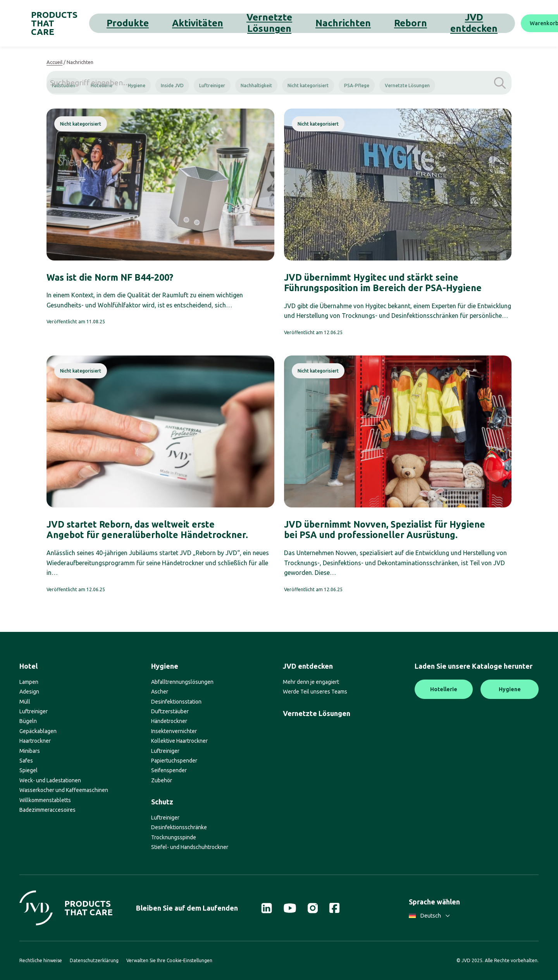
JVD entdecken (368, 23)
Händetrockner (169, 721)
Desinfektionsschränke (179, 827)
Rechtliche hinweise (41, 960)
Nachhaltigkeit (256, 85)
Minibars (30, 751)
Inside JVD (172, 85)
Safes (26, 761)
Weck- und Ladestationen (50, 780)
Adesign (29, 692)
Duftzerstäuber (170, 711)
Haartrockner (35, 741)
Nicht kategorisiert (308, 85)
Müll (25, 702)
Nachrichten (291, 23)
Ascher (160, 692)
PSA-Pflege (357, 85)
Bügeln (28, 721)
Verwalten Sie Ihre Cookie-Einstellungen (169, 960)
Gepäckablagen (38, 731)
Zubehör (162, 780)
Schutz (162, 802)
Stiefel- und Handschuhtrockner (190, 847)
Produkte (148, 23)
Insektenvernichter (174, 731)
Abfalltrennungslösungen (182, 682)
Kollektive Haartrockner (179, 741)
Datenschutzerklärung (94, 960)
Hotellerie (102, 85)
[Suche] (529, 23)
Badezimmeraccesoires (47, 810)
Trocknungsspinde (174, 837)
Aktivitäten (185, 23)
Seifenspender (169, 770)
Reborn (327, 23)
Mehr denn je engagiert (311, 682)
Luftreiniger (212, 85)
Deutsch (429, 916)
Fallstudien (64, 85)
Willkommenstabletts (45, 800)
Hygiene (137, 85)
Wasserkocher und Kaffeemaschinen (64, 790)
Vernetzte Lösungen (237, 23)
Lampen (29, 682)
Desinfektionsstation (176, 702)
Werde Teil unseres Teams (315, 692)
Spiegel (28, 770)
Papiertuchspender (174, 761)
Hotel (28, 666)
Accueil (54, 62)
